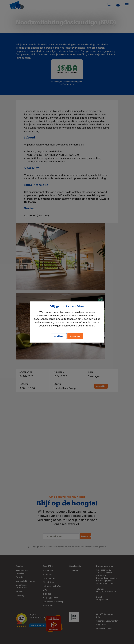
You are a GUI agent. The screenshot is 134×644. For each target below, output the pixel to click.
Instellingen (59, 336)
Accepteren (75, 336)
